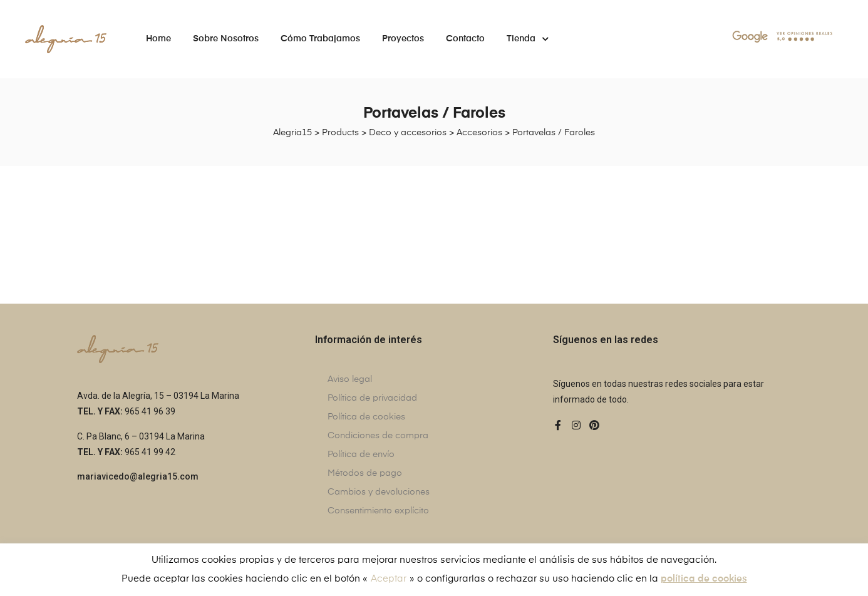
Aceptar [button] (389, 579)
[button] (138, 477)
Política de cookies (366, 417)
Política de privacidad (372, 398)
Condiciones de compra (378, 436)
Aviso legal (350, 379)
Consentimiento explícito (378, 511)
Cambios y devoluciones (379, 492)
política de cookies (704, 579)
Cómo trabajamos (320, 39)
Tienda (527, 39)
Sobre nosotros (226, 39)
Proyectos (403, 39)
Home (158, 39)
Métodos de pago (365, 473)
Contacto (465, 39)
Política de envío (361, 455)
